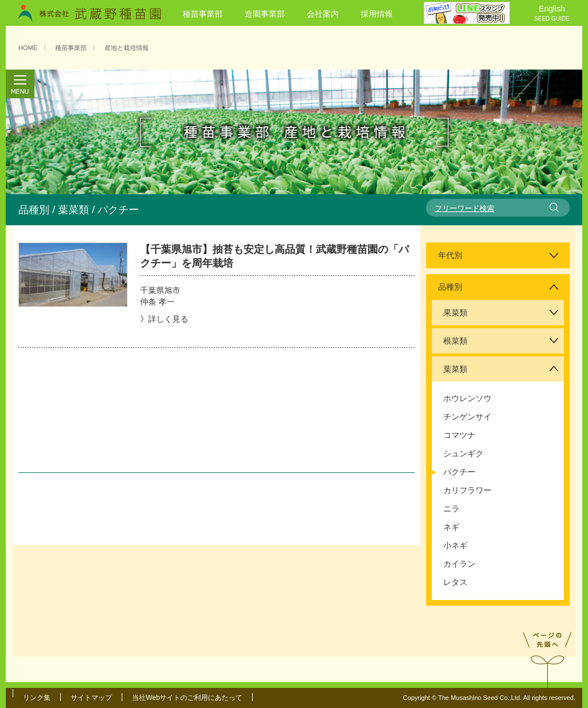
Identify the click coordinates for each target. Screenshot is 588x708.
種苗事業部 (203, 14)
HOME (28, 48)
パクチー (459, 472)
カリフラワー (467, 490)
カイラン (459, 564)
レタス (455, 582)
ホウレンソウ (467, 398)
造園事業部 (265, 14)
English (552, 14)
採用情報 (377, 14)
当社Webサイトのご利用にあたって (187, 698)
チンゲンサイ (467, 417)
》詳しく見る (164, 319)
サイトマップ (91, 698)
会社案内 (323, 14)
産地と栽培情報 (127, 48)
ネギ (451, 527)
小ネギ (455, 545)
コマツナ (459, 435)
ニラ (451, 509)
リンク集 (37, 698)
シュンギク (463, 453)
